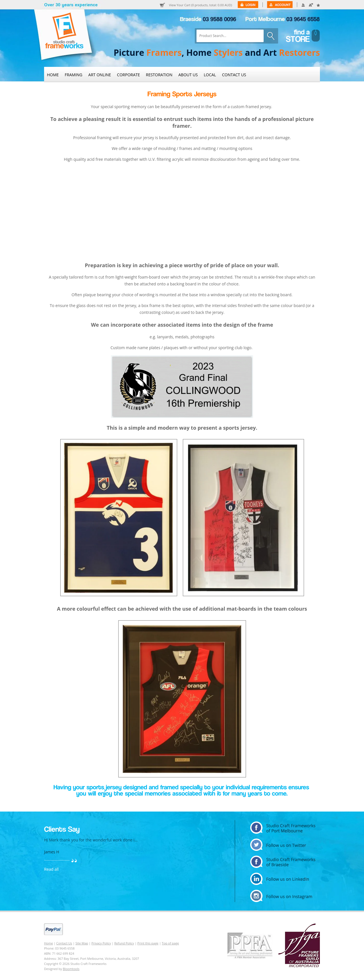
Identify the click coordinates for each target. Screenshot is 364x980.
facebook (283, 862)
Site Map (82, 943)
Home (53, 75)
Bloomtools (71, 969)
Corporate (128, 75)
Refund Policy (124, 943)
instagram (283, 896)
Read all (51, 869)
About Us (188, 75)
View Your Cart (200, 5)
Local (210, 75)
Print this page (148, 943)
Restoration (159, 75)
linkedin (283, 879)
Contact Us (234, 75)
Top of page (170, 943)
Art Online (100, 75)
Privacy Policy (101, 943)
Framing (74, 75)
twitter (283, 845)
